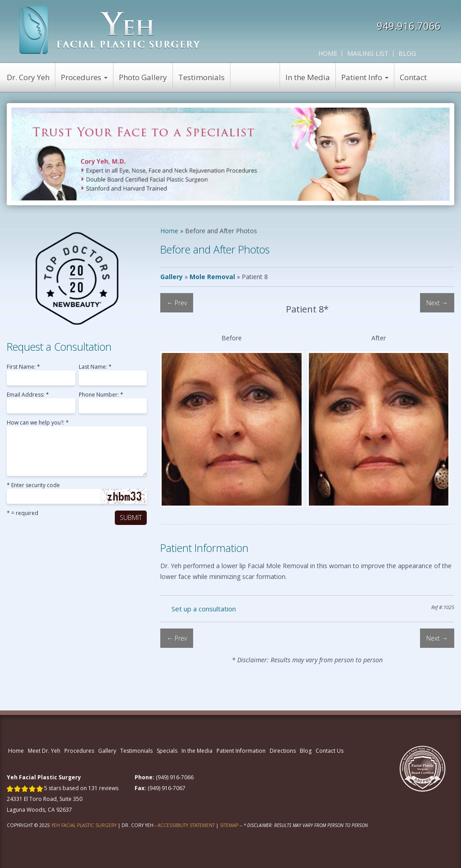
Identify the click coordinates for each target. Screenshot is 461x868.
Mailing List (368, 53)
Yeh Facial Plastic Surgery (84, 825)
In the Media (308, 77)
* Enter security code (33, 486)
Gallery (172, 277)
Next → (437, 303)
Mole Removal (212, 277)
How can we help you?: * (38, 423)
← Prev (177, 303)
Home (328, 53)
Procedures (84, 77)
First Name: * (23, 367)
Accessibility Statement (186, 825)
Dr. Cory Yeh (28, 77)
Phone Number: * (101, 395)
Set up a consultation (204, 609)
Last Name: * (95, 367)
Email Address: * (28, 395)
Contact (413, 77)
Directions (283, 751)
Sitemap (229, 825)
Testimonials (201, 77)
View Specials (255, 77)
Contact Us (330, 751)
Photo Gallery (143, 77)
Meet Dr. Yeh (44, 751)
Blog (407, 53)
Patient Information (241, 751)
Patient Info (365, 77)
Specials (167, 751)
